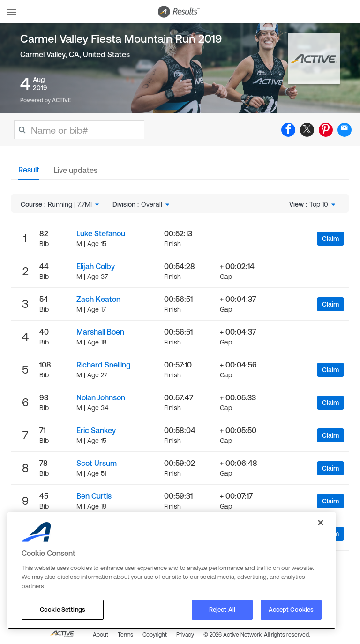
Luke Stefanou (101, 233)
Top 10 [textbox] (319, 204)
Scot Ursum (97, 463)
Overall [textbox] (152, 204)
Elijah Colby (96, 266)
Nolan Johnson (101, 397)
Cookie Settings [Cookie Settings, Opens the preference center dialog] (63, 610)
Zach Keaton (98, 299)
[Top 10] (323, 204)
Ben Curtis (94, 496)
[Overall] (156, 204)
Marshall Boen (100, 332)
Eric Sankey (96, 430)
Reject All (222, 610)
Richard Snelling (104, 365)
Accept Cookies (291, 610)
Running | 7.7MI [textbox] (70, 204)
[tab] (29, 172)
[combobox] (74, 204)
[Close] (321, 523)
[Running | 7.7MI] (74, 204)
